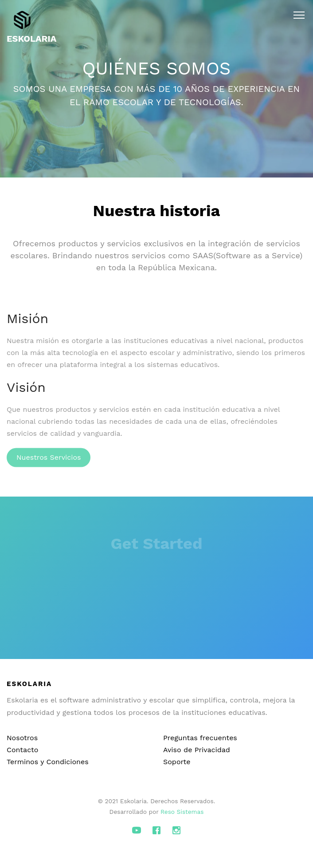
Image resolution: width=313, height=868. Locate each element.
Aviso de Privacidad (197, 750)
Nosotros (22, 738)
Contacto (22, 750)
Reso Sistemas (182, 812)
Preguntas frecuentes (200, 738)
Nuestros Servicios (49, 461)
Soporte (177, 762)
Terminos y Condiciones (48, 762)
